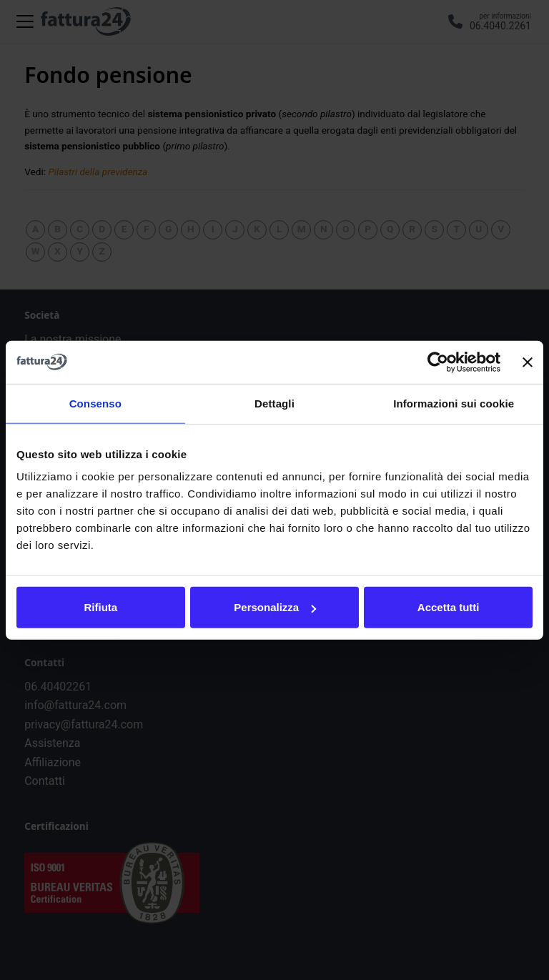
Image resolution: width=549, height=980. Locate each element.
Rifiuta (100, 607)
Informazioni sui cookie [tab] (454, 403)
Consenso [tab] (95, 403)
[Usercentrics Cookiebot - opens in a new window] (438, 362)
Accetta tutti (449, 607)
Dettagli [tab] (274, 403)
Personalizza (275, 607)
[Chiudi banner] (528, 362)
